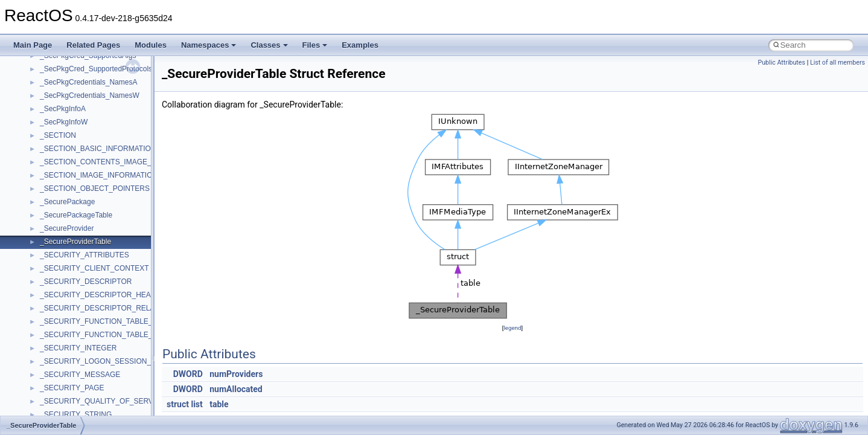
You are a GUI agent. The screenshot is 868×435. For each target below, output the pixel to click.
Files (315, 45)
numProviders (236, 374)
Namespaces (209, 45)
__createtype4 (63, 188)
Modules (151, 45)
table (219, 404)
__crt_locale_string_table (80, 374)
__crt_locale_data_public (80, 334)
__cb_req (55, 68)
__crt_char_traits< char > (80, 214)
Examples (360, 45)
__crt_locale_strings (72, 387)
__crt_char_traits (67, 201)
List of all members (838, 63)
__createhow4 (62, 175)
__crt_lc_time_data (70, 308)
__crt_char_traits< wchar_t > (86, 228)
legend (512, 328)
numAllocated (236, 389)
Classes (269, 45)
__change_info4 (65, 82)
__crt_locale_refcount (75, 361)
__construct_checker (73, 161)
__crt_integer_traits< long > (84, 281)
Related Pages (93, 45)
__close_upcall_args (73, 135)
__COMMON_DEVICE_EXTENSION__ (103, 148)
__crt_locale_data (69, 321)
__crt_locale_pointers (74, 347)
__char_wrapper (66, 108)
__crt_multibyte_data (73, 414)
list (196, 404)
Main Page (33, 45)
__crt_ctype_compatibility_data (90, 241)
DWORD (188, 374)
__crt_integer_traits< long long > (92, 294)
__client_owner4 (66, 121)
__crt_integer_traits (71, 268)
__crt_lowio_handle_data (80, 401)
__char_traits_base (71, 95)
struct (178, 404)
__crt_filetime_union (72, 254)
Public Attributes (781, 63)
